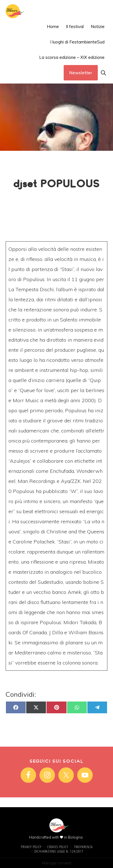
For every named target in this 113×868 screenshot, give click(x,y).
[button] (103, 73)
